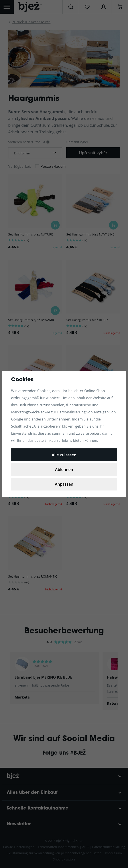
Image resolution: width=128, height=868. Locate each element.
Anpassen (64, 484)
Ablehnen (64, 469)
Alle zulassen (64, 455)
